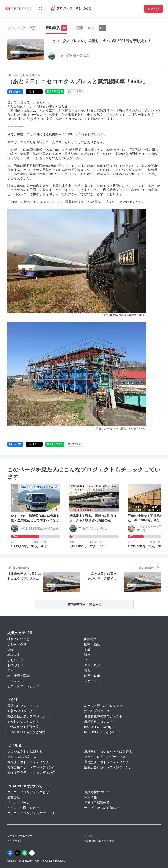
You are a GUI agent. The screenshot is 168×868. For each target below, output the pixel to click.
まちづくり (15, 660)
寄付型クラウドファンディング (106, 762)
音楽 (87, 670)
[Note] (32, 853)
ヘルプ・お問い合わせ (23, 808)
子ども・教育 (17, 644)
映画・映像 (92, 676)
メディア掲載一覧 (97, 803)
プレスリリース (18, 803)
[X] (17, 853)
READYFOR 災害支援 (23, 727)
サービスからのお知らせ (102, 808)
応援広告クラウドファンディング (108, 767)
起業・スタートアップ (23, 686)
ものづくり (15, 665)
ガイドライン (15, 841)
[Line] (25, 853)
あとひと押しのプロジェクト (105, 706)
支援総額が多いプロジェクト (28, 716)
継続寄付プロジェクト (100, 721)
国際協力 (90, 639)
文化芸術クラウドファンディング (31, 767)
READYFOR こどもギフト (103, 732)
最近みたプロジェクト (23, 706)
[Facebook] (10, 853)
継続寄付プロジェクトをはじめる (108, 752)
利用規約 (89, 836)
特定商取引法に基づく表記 (99, 841)
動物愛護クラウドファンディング (31, 773)
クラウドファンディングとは (28, 792)
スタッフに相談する (22, 757)
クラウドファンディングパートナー (33, 813)
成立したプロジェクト (23, 721)
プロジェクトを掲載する (25, 752)
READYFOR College (99, 727)
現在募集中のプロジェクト (103, 716)
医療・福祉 (92, 644)
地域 (87, 649)
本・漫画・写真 (18, 676)
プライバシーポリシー (20, 836)
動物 (10, 649)
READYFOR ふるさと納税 (26, 732)
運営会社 (14, 797)
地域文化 (14, 655)
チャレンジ (15, 681)
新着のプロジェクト (22, 711)
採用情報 (90, 797)
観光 (87, 655)
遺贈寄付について (97, 792)
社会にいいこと (18, 639)
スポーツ (90, 681)
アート (12, 670)
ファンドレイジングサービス (105, 757)
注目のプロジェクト (98, 711)
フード (89, 660)
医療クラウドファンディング (28, 762)
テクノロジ (92, 665)
